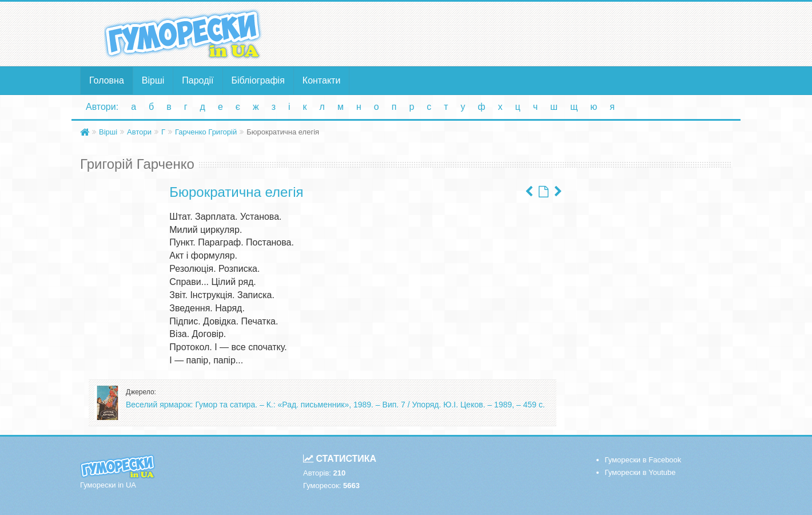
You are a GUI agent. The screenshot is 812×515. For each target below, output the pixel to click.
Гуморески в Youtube (640, 472)
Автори (139, 132)
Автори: (102, 107)
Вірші (153, 80)
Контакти (322, 80)
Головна (107, 80)
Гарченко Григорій (206, 132)
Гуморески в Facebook (643, 460)
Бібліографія (258, 80)
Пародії (198, 80)
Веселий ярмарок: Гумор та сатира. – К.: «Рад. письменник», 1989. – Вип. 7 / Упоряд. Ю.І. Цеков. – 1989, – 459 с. (335, 405)
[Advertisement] (518, 33)
